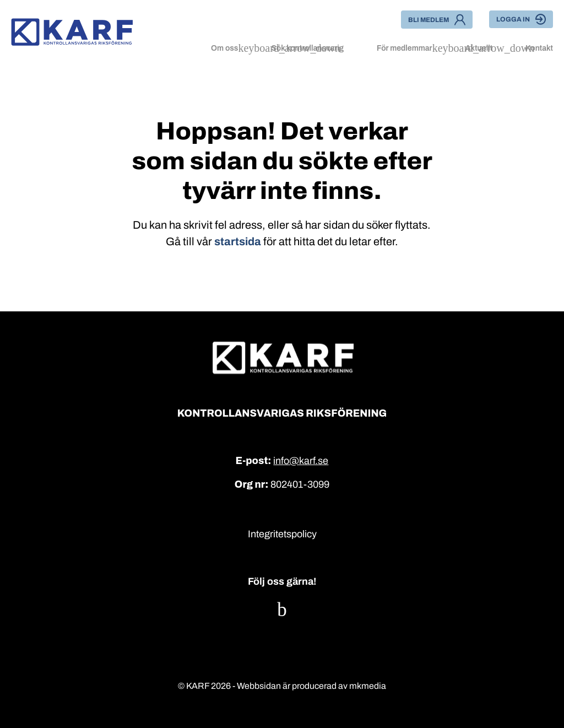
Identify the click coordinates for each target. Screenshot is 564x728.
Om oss (224, 48)
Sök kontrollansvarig (307, 48)
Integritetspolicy (282, 534)
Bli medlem (437, 20)
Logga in (521, 19)
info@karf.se (301, 461)
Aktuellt (479, 48)
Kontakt (539, 48)
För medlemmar (405, 48)
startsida (238, 241)
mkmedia (368, 686)
